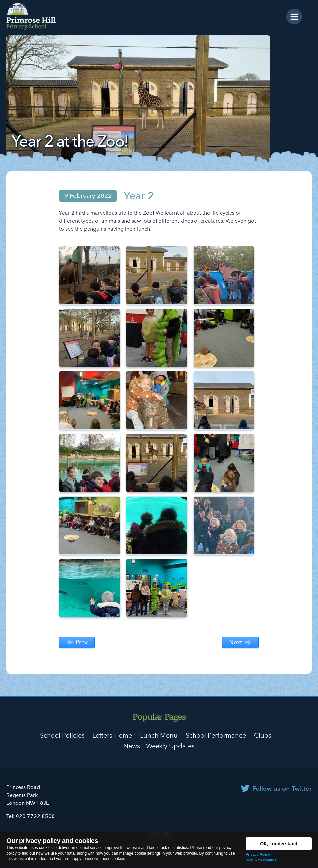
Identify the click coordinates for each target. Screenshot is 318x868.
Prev (77, 643)
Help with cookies (261, 860)
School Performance (216, 735)
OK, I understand (279, 844)
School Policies (62, 735)
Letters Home (112, 735)
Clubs (263, 735)
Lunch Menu (159, 735)
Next (240, 643)
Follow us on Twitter (282, 788)
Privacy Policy (258, 854)
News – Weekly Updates (159, 746)
